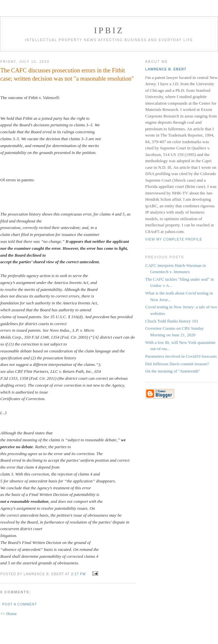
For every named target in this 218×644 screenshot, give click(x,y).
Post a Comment (20, 604)
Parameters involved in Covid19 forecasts (181, 356)
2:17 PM (79, 574)
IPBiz (109, 30)
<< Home (9, 614)
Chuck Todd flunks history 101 (172, 321)
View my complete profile (174, 239)
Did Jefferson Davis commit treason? (177, 364)
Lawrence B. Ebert (166, 69)
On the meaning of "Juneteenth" (173, 371)
